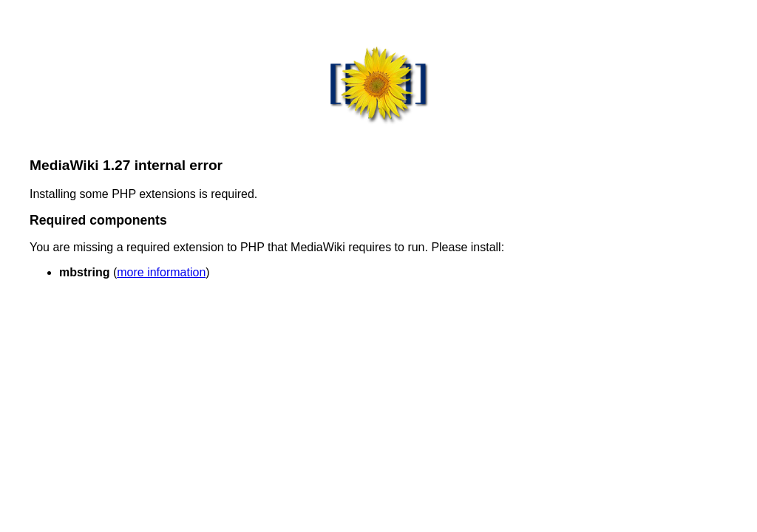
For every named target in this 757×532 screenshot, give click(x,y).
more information (161, 272)
